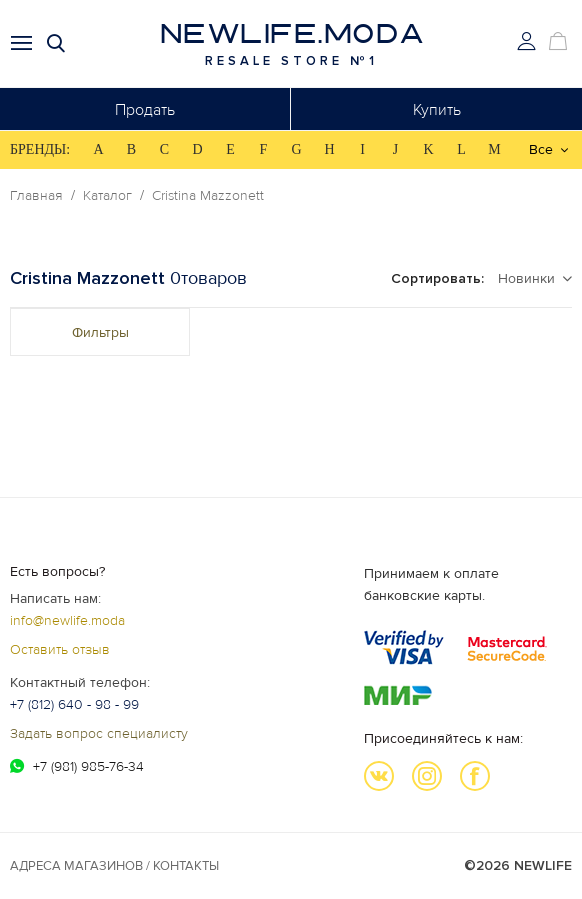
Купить (437, 110)
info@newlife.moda (67, 620)
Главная (36, 196)
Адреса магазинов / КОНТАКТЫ (114, 866)
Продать (145, 110)
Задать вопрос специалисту (99, 733)
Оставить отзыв (60, 649)
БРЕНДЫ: (40, 149)
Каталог (107, 196)
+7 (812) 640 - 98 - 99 (74, 704)
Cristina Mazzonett (208, 196)
